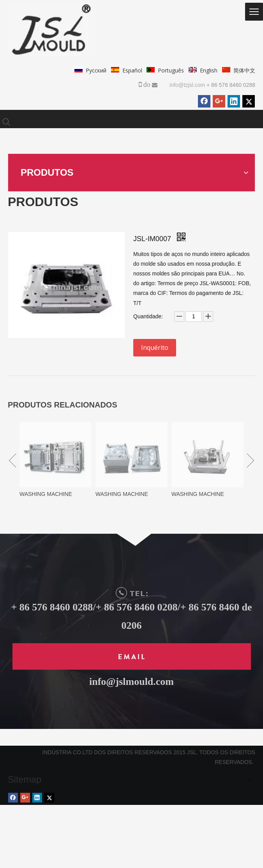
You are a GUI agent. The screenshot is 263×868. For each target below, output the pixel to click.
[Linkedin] (234, 101)
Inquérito (155, 348)
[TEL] (132, 593)
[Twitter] (249, 101)
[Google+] (219, 101)
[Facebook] (204, 101)
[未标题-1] (132, 656)
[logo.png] (52, 29)
